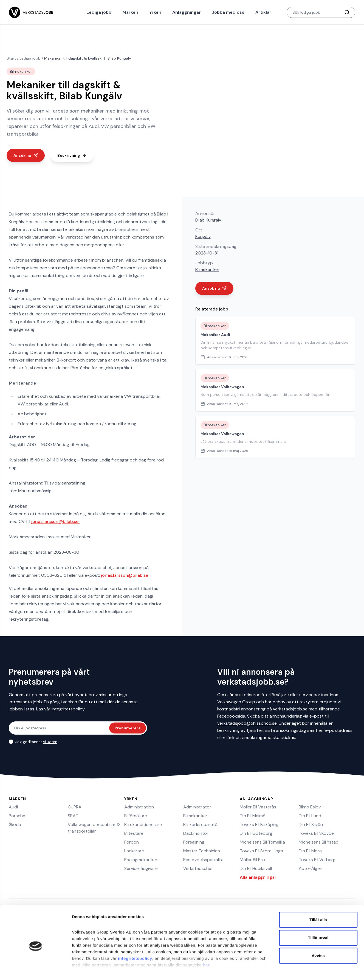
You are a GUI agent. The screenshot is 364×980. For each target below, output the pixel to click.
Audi (13, 807)
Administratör (197, 807)
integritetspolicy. (68, 709)
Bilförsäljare (136, 816)
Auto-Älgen (311, 868)
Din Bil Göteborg (256, 833)
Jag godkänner (36, 742)
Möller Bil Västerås (258, 807)
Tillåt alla (318, 896)
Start (11, 58)
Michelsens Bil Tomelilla (262, 842)
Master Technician (202, 851)
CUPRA (75, 807)
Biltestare (134, 833)
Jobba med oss (228, 12)
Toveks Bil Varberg (317, 860)
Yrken (155, 12)
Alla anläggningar (258, 877)
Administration (139, 807)
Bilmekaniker (207, 269)
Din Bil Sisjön (311, 824)
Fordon (132, 842)
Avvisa (318, 932)
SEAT (73, 816)
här (206, 941)
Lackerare (134, 851)
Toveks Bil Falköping (259, 824)
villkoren (50, 742)
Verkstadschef (198, 868)
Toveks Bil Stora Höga (261, 851)
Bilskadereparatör (201, 824)
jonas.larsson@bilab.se (55, 521)
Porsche (17, 816)
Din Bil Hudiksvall (256, 868)
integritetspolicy (135, 935)
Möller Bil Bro (252, 860)
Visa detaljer (298, 969)
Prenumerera (128, 728)
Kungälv (203, 236)
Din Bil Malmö (253, 816)
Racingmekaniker (141, 860)
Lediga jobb (99, 12)
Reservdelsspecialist (204, 860)
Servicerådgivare (141, 868)
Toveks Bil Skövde (316, 833)
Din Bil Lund (310, 816)
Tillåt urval (318, 914)
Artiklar (263, 12)
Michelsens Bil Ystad (319, 842)
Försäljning (194, 842)
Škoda (15, 824)
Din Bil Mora (310, 851)
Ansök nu (26, 155)
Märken (130, 12)
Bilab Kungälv (208, 220)
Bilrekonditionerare (143, 824)
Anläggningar (187, 12)
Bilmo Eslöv (310, 807)
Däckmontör (196, 833)
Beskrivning (72, 155)
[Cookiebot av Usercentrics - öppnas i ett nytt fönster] (36, 969)
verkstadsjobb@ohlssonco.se (247, 723)
